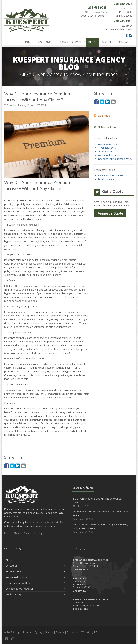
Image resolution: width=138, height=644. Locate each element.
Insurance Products (35, 577)
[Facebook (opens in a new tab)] (127, 35)
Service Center (35, 571)
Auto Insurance (106, 151)
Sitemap (38, 533)
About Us (35, 560)
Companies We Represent (35, 589)
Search (49, 632)
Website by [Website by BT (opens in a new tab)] (89, 632)
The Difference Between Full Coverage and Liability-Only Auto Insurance (103, 528)
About (107, 42)
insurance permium (108, 144)
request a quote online (44, 522)
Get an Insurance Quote (35, 583)
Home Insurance (107, 148)
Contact (125, 42)
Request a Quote (110, 213)
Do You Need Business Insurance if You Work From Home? (103, 515)
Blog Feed (102, 116)
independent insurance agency (115, 159)
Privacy (60, 632)
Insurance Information (110, 155)
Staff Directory (35, 594)
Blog (93, 42)
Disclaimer (73, 632)
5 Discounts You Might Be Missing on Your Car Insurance (103, 502)
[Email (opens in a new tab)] (23, 466)
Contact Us (35, 566)
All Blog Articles (105, 127)
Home (28, 42)
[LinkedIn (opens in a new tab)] (18, 466)
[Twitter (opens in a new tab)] (12, 466)
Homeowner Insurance (110, 175)
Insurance (46, 42)
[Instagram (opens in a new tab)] (131, 35)
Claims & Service (71, 42)
